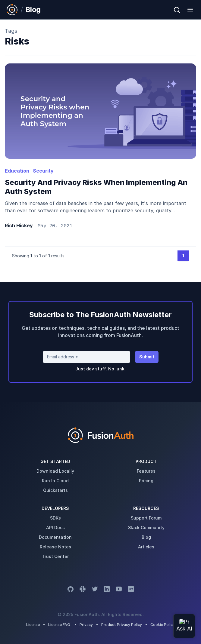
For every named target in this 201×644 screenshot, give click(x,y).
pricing (146, 481)
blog (146, 537)
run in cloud (55, 481)
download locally (55, 471)
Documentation (55, 537)
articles (146, 547)
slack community (146, 527)
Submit (147, 357)
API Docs (55, 527)
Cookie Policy (163, 625)
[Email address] (86, 357)
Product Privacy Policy (122, 625)
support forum (146, 518)
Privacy (86, 625)
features (146, 471)
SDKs (55, 518)
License (33, 625)
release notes (55, 547)
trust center (55, 556)
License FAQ (59, 625)
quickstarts (55, 490)
